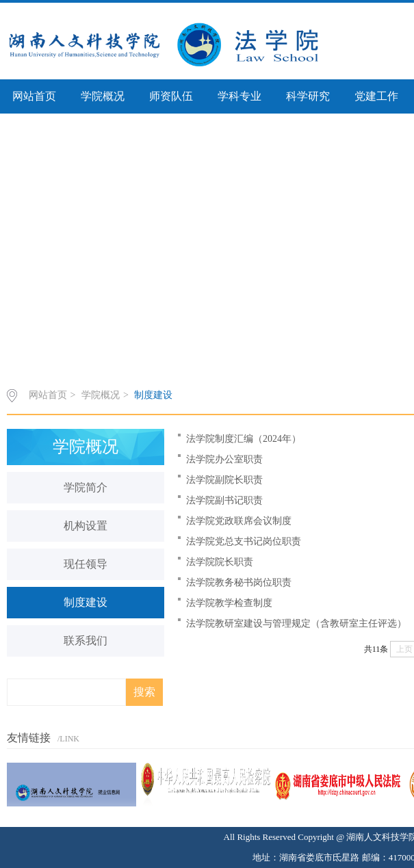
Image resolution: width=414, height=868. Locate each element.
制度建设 (153, 395)
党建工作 (376, 96)
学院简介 (86, 487)
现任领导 (86, 564)
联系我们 (86, 641)
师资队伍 (171, 96)
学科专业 (240, 96)
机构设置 (86, 526)
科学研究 (308, 96)
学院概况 (103, 96)
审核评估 (34, 130)
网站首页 (34, 96)
